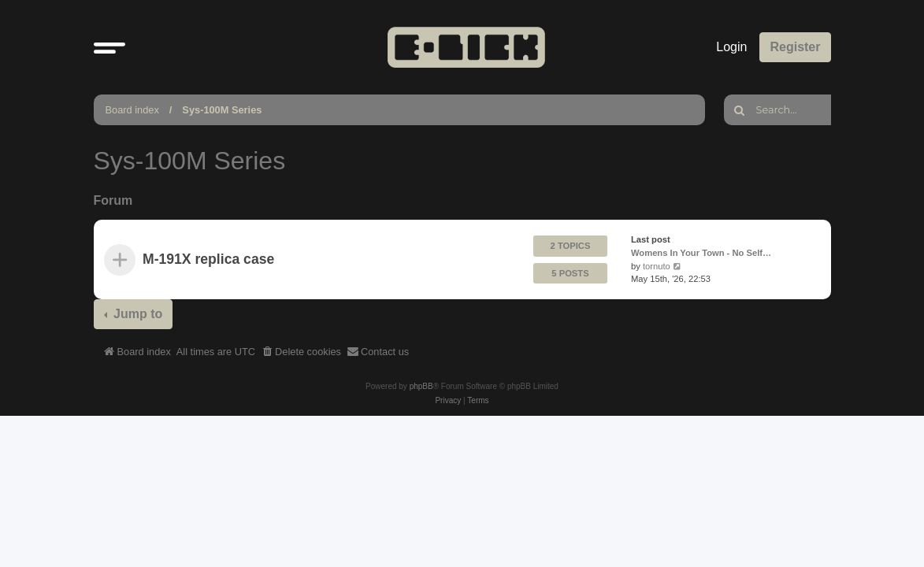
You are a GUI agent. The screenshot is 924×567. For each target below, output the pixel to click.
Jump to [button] (137, 314)
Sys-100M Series (222, 110)
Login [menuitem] (731, 47)
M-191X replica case (208, 260)
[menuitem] (301, 352)
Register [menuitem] (795, 47)
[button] (109, 47)
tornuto (656, 266)
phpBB (421, 386)
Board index (132, 110)
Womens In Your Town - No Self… (701, 253)
